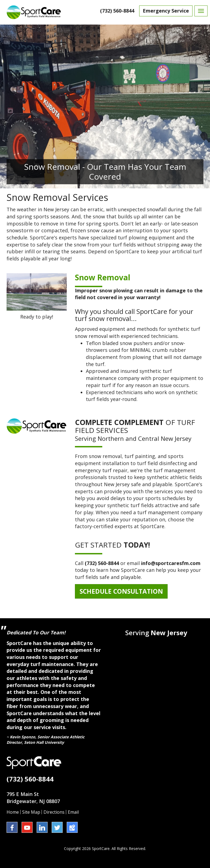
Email (73, 812)
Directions (54, 812)
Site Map (31, 812)
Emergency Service (166, 11)
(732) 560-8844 (117, 11)
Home (13, 812)
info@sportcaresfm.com (171, 563)
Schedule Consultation (121, 591)
